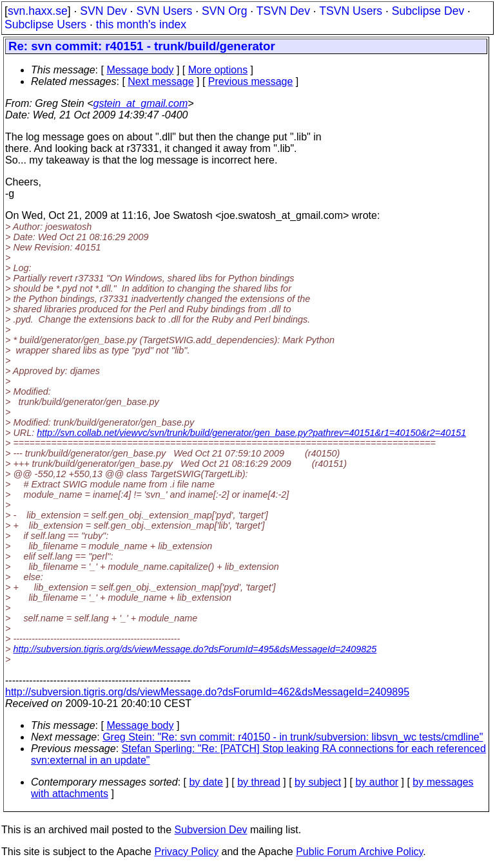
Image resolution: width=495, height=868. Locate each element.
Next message (160, 81)
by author (377, 782)
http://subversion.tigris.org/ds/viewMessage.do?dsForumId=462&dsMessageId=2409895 (207, 692)
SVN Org (224, 11)
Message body (140, 70)
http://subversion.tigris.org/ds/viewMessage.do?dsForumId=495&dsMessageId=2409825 (195, 649)
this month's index (141, 24)
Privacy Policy (186, 852)
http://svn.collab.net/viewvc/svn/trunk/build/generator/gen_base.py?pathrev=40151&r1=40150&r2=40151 (251, 433)
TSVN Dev (283, 11)
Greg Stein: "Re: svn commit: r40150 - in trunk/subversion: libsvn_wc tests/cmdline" (293, 737)
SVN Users (164, 11)
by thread (259, 782)
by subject (318, 782)
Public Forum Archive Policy (359, 852)
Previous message (251, 81)
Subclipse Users (45, 24)
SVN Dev (103, 11)
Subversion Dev (211, 830)
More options (218, 70)
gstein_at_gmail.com (141, 103)
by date (206, 782)
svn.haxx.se (38, 11)
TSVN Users (351, 11)
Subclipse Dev (428, 11)
